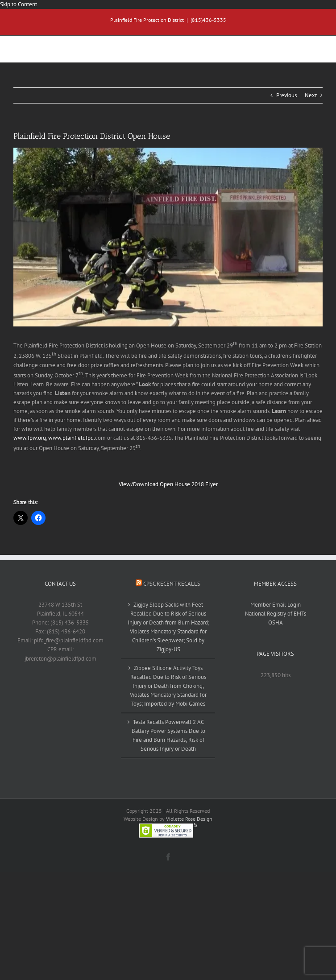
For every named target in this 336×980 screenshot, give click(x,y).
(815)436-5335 (208, 20)
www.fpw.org (30, 438)
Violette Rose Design (189, 819)
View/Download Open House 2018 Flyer (168, 484)
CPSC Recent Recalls (172, 584)
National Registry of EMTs (276, 614)
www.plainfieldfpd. (72, 438)
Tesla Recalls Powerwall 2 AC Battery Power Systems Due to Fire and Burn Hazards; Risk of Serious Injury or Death (168, 735)
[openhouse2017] (168, 237)
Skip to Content (19, 4)
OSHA (276, 622)
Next (311, 95)
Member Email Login (276, 605)
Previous (286, 95)
